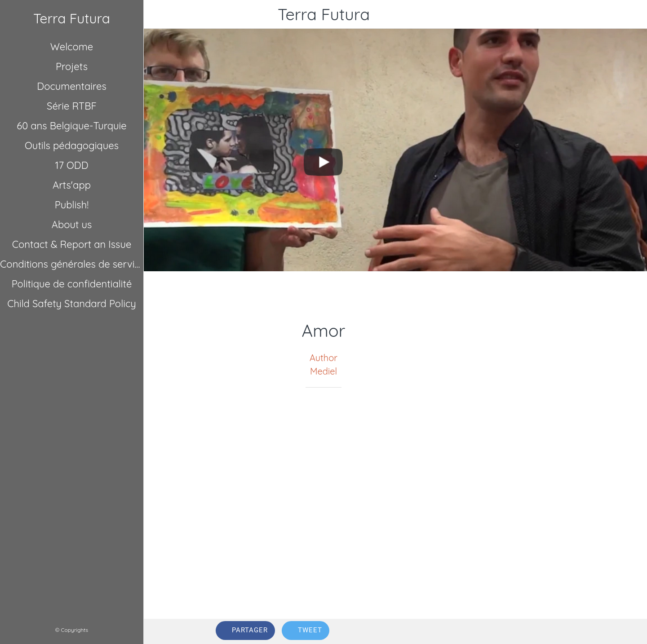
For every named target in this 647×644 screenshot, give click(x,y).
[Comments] (564, 631)
